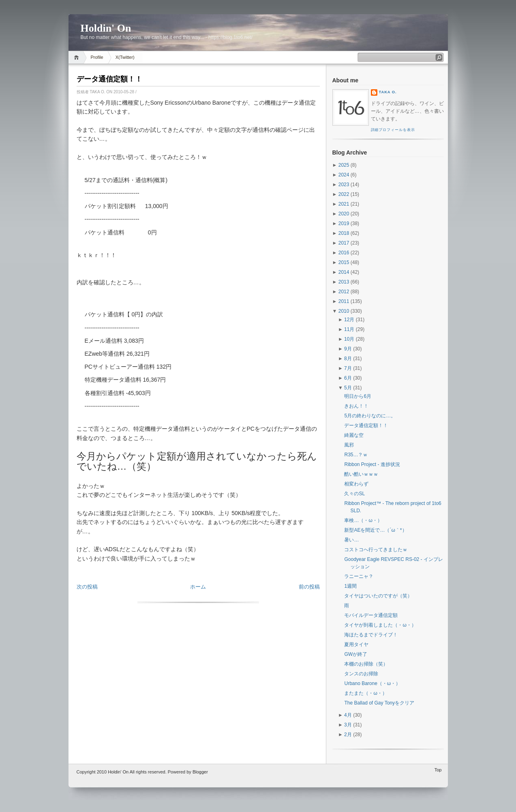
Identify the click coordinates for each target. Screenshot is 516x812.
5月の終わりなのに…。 (370, 416)
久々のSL (354, 494)
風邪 (349, 445)
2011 (344, 301)
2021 (344, 204)
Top (438, 770)
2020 (344, 214)
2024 (344, 175)
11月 (349, 329)
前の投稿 (309, 587)
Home (78, 57)
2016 (344, 253)
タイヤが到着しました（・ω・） (380, 625)
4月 (348, 715)
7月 (348, 368)
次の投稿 (87, 587)
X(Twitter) (125, 57)
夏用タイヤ (356, 644)
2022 (344, 194)
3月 (348, 725)
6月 (348, 378)
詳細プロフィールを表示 (393, 130)
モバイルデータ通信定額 (371, 615)
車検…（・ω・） (363, 520)
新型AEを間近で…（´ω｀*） (375, 530)
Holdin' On (106, 28)
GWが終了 (356, 654)
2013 (344, 282)
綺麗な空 (354, 435)
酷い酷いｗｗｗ (361, 474)
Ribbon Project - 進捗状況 (372, 464)
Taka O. (388, 92)
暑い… (351, 540)
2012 (344, 292)
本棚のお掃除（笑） (366, 664)
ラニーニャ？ (359, 576)
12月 (349, 320)
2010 (344, 311)
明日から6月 (358, 396)
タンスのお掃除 (361, 674)
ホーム (198, 587)
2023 (344, 185)
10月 (349, 339)
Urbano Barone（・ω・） (372, 683)
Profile (97, 57)
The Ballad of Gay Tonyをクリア (379, 703)
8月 (348, 359)
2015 (344, 262)
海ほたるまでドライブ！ (371, 635)
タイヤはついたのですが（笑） (378, 596)
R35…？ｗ (356, 455)
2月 (348, 735)
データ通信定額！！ (109, 79)
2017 (344, 243)
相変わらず (356, 484)
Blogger (200, 772)
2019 (344, 223)
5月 (348, 388)
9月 (348, 349)
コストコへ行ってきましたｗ (376, 550)
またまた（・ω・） (365, 693)
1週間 (350, 586)
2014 (344, 272)
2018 (344, 233)
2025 (344, 165)
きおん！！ (356, 406)
